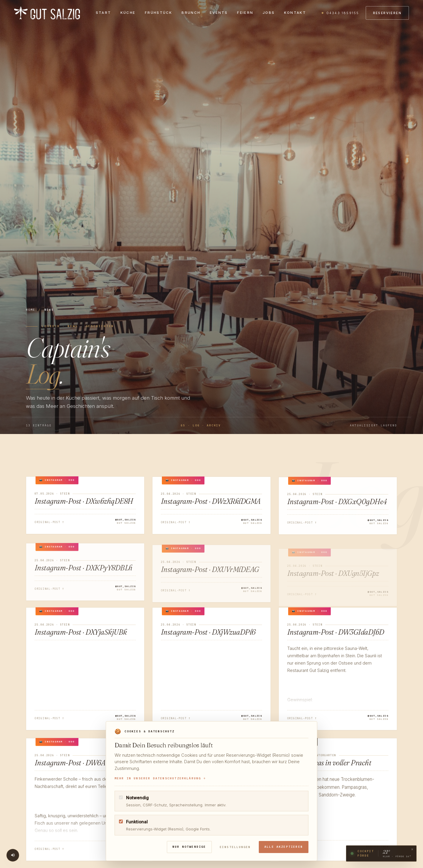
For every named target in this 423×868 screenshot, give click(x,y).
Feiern (245, 13)
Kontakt (295, 13)
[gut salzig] (47, 13)
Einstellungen (236, 847)
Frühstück (159, 13)
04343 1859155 (343, 13)
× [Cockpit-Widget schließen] (412, 850)
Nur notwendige (190, 847)
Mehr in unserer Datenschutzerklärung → (160, 778)
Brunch (191, 13)
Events (219, 13)
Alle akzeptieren (284, 847)
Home (31, 310)
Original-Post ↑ (49, 524)
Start (104, 13)
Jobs (269, 13)
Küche (128, 13)
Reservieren (387, 13)
